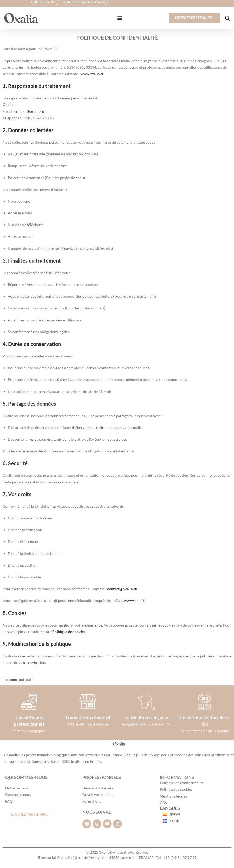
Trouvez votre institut (88, 718)
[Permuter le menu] (117, 18)
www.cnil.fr (135, 601)
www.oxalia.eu (92, 74)
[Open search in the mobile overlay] (227, 18)
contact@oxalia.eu (29, 111)
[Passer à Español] (171, 814)
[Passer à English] (171, 821)
